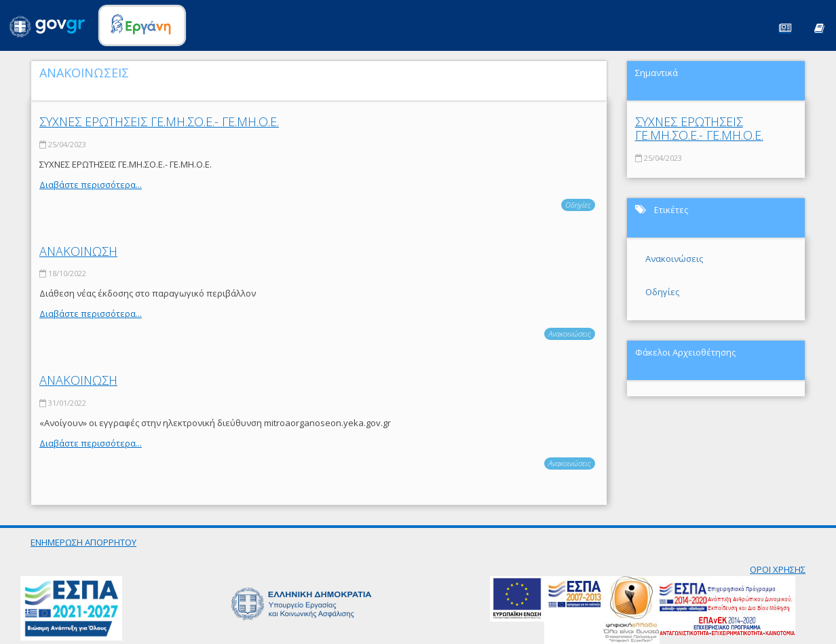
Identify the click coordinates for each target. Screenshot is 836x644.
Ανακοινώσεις (570, 334)
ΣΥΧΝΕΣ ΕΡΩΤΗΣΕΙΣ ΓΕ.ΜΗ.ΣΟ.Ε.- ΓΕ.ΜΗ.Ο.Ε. (159, 121)
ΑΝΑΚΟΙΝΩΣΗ (78, 251)
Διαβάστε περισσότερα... (91, 185)
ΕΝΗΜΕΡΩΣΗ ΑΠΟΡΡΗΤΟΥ (83, 542)
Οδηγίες (578, 205)
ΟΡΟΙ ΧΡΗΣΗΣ (778, 569)
